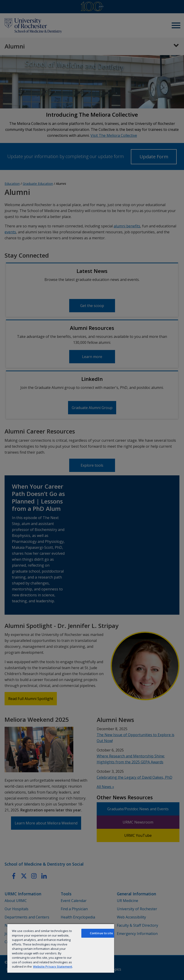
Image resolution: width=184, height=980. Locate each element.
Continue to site (101, 933)
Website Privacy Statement (53, 967)
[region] (61, 948)
